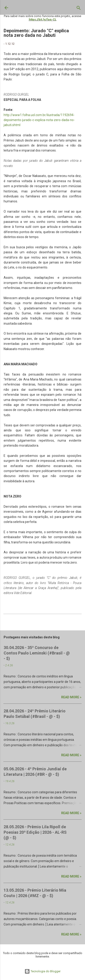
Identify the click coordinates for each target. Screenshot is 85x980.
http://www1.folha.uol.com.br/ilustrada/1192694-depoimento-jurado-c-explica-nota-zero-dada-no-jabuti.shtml (39, 120)
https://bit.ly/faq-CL (43, 19)
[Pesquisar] (79, 9)
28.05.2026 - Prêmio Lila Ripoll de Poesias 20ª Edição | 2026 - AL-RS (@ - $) (35, 832)
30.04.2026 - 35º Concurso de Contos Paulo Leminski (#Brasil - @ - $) (37, 653)
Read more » (71, 697)
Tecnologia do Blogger (42, 971)
